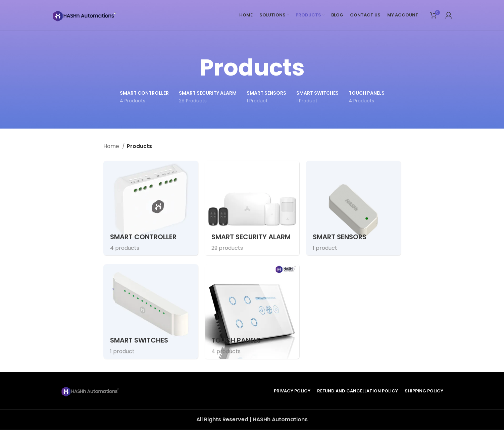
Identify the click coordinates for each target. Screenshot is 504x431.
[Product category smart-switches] (151, 313)
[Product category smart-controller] (151, 208)
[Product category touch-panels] (252, 313)
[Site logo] (86, 16)
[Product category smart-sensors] (353, 208)
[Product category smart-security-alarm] (252, 208)
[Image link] (91, 392)
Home (112, 146)
